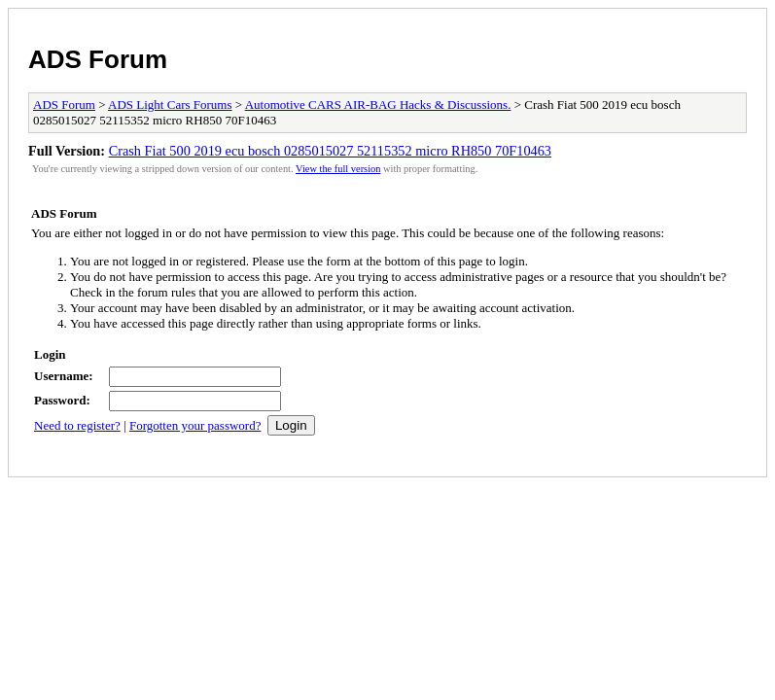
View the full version (338, 169)
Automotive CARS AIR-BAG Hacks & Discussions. (378, 105)
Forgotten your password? (195, 425)
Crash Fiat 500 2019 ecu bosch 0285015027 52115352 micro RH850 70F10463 (330, 151)
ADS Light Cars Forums (170, 105)
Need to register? (77, 425)
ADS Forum (98, 59)
